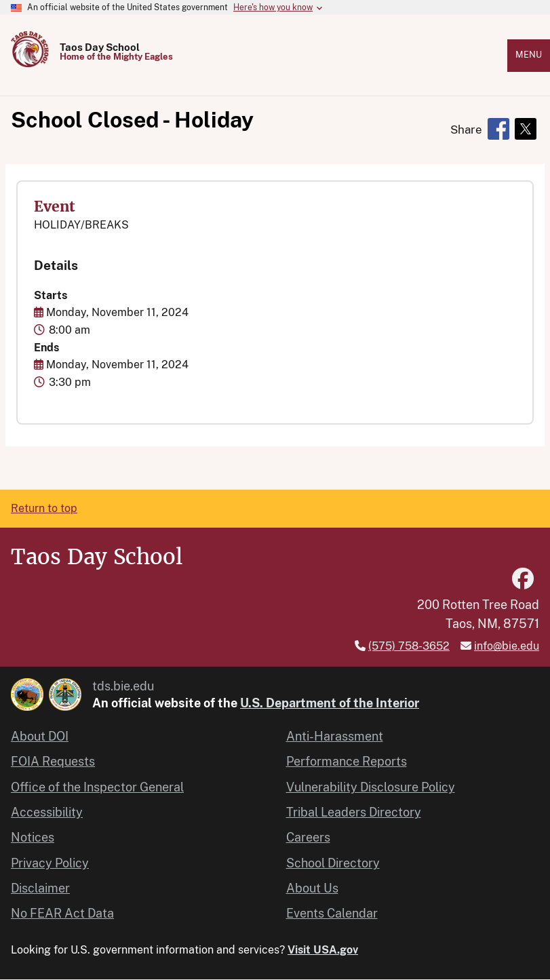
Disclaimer (40, 888)
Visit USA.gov (323, 950)
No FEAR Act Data (62, 913)
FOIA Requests (53, 761)
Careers (308, 837)
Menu (529, 55)
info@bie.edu (507, 646)
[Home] (30, 63)
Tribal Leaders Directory (354, 812)
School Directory (333, 863)
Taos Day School (100, 47)
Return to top (44, 508)
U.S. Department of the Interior (330, 703)
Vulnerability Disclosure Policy (371, 787)
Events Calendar (332, 913)
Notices (33, 837)
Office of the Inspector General (97, 787)
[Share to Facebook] (498, 129)
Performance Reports (347, 761)
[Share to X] (526, 129)
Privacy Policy (50, 863)
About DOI (40, 736)
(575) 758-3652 (409, 646)
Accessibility (47, 812)
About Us (312, 888)
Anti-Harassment (335, 736)
